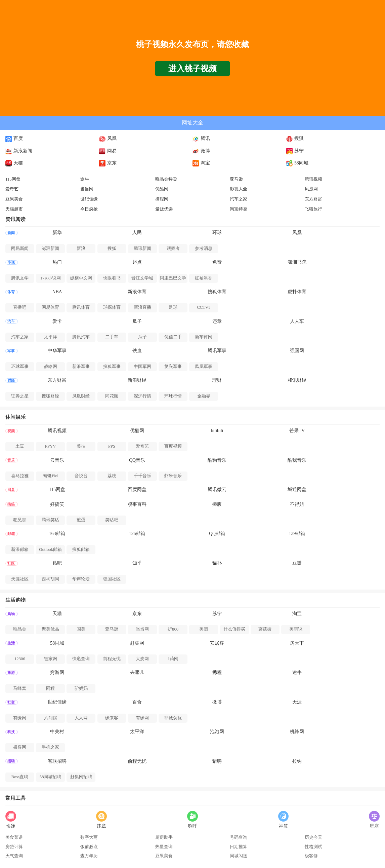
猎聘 (217, 761)
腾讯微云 (217, 489)
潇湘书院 (297, 262)
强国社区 (112, 579)
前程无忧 (112, 659)
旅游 (11, 673)
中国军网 (142, 367)
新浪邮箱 (20, 550)
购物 (11, 614)
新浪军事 (81, 367)
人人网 (81, 718)
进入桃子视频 (192, 69)
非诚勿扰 (173, 718)
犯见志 (20, 520)
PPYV (51, 446)
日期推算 (239, 847)
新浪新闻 (19, 151)
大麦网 (142, 659)
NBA (57, 292)
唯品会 (20, 629)
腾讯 (201, 138)
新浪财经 (137, 380)
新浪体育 (137, 292)
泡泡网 (217, 732)
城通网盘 (297, 489)
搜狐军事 (112, 367)
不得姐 (297, 504)
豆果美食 (14, 199)
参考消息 (204, 249)
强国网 (297, 351)
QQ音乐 (137, 460)
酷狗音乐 (217, 460)
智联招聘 (57, 761)
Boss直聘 (20, 777)
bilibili (217, 431)
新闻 (11, 233)
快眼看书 (112, 278)
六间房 (51, 718)
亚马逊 (236, 179)
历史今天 (313, 837)
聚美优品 (50, 629)
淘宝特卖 (239, 209)
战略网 (51, 367)
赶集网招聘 (81, 777)
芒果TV (297, 431)
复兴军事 (173, 367)
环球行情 (173, 396)
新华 (57, 233)
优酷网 (162, 189)
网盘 (11, 490)
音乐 (11, 460)
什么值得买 (234, 629)
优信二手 (173, 337)
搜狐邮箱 (81, 550)
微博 (201, 151)
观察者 (173, 249)
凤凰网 (311, 189)
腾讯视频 (313, 179)
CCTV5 (204, 307)
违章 (217, 321)
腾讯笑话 (50, 520)
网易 (108, 151)
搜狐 (295, 138)
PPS (112, 446)
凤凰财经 (81, 396)
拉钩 (297, 761)
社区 (11, 563)
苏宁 (295, 151)
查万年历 (89, 856)
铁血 (137, 351)
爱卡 (57, 321)
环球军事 (20, 367)
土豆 (20, 446)
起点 (137, 262)
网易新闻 (20, 249)
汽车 (11, 321)
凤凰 (108, 138)
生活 (11, 643)
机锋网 (297, 732)
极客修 (311, 856)
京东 (108, 163)
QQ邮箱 (217, 534)
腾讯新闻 (142, 249)
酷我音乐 (297, 460)
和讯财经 (297, 380)
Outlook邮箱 (50, 550)
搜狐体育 (217, 292)
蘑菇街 (265, 629)
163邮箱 (57, 534)
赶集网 (137, 643)
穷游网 (57, 672)
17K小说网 (51, 278)
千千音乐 (142, 476)
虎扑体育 (297, 292)
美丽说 (296, 629)
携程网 (162, 199)
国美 (81, 629)
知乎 (137, 563)
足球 (173, 307)
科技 (11, 732)
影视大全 (239, 189)
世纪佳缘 (89, 199)
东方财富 (313, 199)
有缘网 (20, 718)
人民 (137, 233)
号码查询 (239, 837)
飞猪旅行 (313, 209)
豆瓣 (297, 563)
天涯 (297, 702)
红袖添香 (204, 278)
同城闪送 (239, 856)
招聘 (11, 761)
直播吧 (20, 307)
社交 (11, 702)
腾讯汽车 (81, 337)
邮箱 (11, 534)
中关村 (57, 732)
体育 (11, 292)
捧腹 (217, 504)
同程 (50, 688)
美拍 (81, 446)
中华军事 (57, 351)
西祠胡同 (50, 579)
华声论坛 (81, 579)
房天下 (297, 643)
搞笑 (11, 504)
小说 (11, 262)
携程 (217, 672)
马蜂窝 (20, 688)
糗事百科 (137, 504)
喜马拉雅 (20, 476)
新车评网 (204, 337)
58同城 (297, 163)
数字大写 (89, 837)
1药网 (173, 659)
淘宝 (201, 163)
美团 (204, 629)
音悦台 (81, 476)
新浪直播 (142, 307)
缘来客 (112, 718)
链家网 (51, 659)
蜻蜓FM (50, 476)
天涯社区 (20, 579)
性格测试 (313, 847)
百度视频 (173, 446)
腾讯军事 (217, 351)
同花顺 (112, 396)
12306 (20, 659)
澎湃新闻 (50, 249)
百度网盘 (137, 489)
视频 (11, 431)
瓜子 (137, 321)
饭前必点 (89, 847)
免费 (217, 262)
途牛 (85, 179)
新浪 (81, 249)
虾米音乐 (173, 476)
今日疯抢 (89, 209)
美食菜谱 (14, 837)
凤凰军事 (204, 367)
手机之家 (50, 747)
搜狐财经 (50, 396)
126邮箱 (137, 534)
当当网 (87, 189)
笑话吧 (112, 520)
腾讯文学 (20, 278)
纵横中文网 (81, 278)
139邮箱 (297, 534)
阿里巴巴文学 (173, 278)
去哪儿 (137, 672)
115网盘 (13, 179)
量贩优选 (164, 209)
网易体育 (50, 307)
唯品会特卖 (166, 179)
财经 (11, 381)
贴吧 (57, 563)
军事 (11, 351)
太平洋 (51, 337)
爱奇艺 (12, 189)
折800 (173, 629)
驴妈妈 (81, 688)
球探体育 (112, 307)
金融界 (204, 396)
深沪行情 (142, 396)
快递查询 (81, 659)
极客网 (20, 747)
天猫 (14, 163)
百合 (137, 702)
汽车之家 (239, 199)
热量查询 (164, 847)
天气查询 (14, 856)
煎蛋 (81, 520)
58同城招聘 (51, 777)
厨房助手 (164, 837)
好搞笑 (57, 504)
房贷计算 (14, 847)
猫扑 (217, 563)
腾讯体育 (81, 307)
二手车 (112, 337)
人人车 (297, 321)
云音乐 (57, 460)
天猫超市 (14, 209)
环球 (217, 233)
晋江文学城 (142, 278)
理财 (217, 380)
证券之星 (20, 396)
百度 (14, 138)
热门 (57, 262)
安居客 (217, 643)
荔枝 (112, 476)
